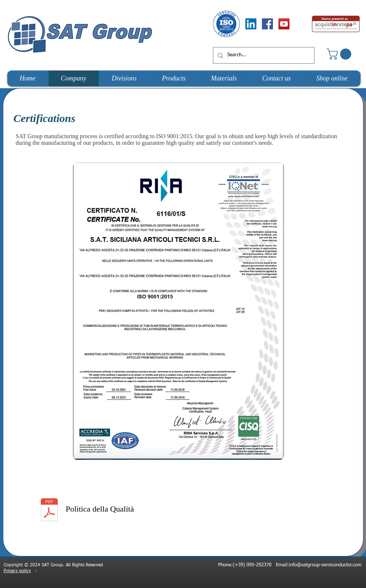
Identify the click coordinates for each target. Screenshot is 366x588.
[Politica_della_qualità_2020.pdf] (49, 511)
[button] (340, 54)
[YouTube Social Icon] (284, 24)
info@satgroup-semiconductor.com (325, 565)
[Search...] (263, 55)
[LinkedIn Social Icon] (251, 24)
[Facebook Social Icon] (267, 24)
